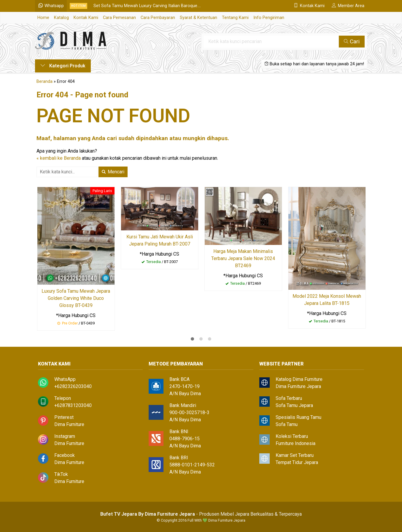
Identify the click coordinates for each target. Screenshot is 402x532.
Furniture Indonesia (295, 443)
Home (43, 18)
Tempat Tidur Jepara (297, 462)
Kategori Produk (63, 66)
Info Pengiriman (269, 18)
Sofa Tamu (287, 424)
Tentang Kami (235, 18)
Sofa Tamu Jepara (294, 405)
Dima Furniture (69, 424)
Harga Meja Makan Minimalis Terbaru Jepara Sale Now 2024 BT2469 (243, 258)
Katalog (61, 18)
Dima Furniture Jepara (298, 386)
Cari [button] (352, 41)
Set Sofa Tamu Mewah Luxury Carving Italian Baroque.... (147, 6)
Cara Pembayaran (158, 18)
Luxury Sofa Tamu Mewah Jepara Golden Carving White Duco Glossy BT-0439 (76, 298)
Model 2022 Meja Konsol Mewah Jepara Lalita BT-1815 (327, 300)
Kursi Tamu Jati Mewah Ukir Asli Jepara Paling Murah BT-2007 (160, 240)
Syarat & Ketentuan (198, 18)
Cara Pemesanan (119, 18)
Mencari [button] (113, 172)
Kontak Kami (86, 18)
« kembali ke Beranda (59, 158)
